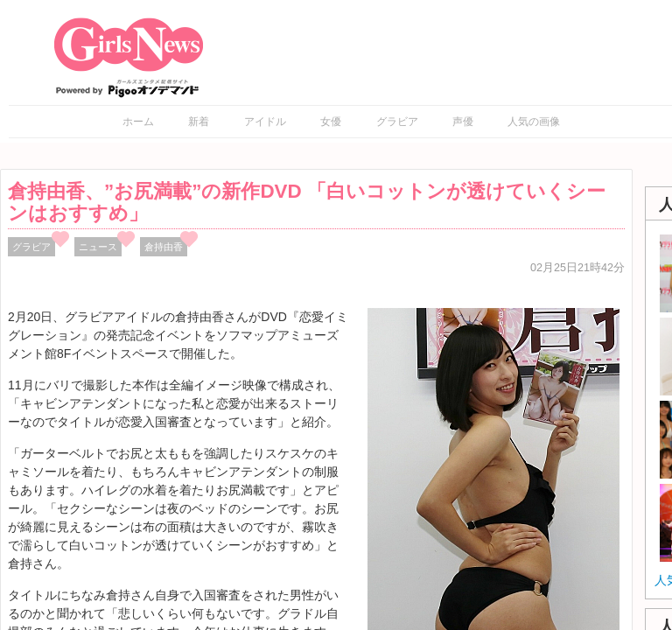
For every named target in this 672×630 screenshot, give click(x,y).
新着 (199, 122)
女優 (331, 122)
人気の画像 (534, 122)
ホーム (138, 122)
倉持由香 (164, 247)
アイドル (265, 122)
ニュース (98, 247)
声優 (463, 122)
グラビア (397, 122)
